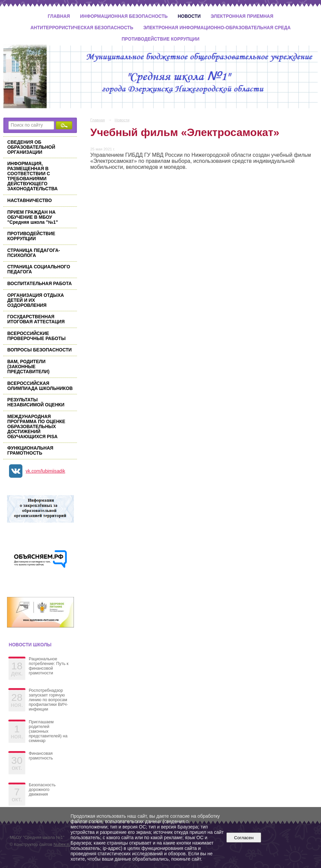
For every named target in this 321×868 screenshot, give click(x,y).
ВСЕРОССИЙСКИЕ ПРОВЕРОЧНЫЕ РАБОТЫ (36, 336)
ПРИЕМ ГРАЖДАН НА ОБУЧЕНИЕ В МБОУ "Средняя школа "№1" (33, 217)
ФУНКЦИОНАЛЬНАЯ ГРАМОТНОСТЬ (30, 451)
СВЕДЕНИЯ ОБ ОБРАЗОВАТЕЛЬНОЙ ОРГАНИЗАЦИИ (31, 147)
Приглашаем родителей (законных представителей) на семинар (48, 731)
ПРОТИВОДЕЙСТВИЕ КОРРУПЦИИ (31, 236)
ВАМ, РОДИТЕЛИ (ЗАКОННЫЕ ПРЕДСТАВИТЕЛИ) (28, 367)
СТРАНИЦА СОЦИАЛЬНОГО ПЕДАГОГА (39, 269)
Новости (189, 16)
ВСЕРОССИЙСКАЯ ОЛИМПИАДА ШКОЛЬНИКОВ (40, 386)
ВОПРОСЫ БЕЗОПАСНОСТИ (40, 350)
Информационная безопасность (124, 16)
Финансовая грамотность (41, 756)
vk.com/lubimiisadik (45, 471)
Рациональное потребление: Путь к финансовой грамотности (49, 666)
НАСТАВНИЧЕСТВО (30, 201)
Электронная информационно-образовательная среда (217, 28)
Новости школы (30, 645)
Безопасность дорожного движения (42, 790)
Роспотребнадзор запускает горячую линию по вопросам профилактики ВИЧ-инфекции (48, 700)
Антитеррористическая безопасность (82, 28)
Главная (59, 16)
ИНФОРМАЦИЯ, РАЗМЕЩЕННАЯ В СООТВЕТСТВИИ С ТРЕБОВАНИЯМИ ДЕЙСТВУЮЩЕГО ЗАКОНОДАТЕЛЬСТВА (33, 176)
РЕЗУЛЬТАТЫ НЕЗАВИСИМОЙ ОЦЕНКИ (36, 402)
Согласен (244, 838)
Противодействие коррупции (161, 39)
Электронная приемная (242, 16)
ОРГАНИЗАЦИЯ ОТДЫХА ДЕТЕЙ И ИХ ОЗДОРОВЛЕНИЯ (36, 300)
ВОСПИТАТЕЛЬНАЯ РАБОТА (40, 284)
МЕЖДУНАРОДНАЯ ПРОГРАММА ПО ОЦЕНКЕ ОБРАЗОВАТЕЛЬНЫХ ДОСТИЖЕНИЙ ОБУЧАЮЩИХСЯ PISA (36, 427)
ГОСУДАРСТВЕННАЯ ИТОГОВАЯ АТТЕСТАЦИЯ (36, 319)
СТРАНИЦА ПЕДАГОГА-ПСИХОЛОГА (34, 253)
